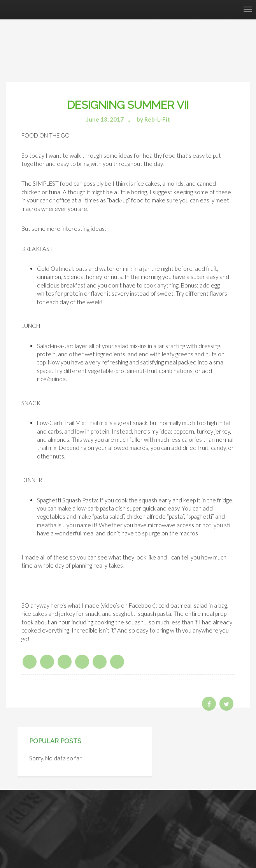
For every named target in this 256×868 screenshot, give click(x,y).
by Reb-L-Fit (153, 119)
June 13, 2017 (105, 119)
